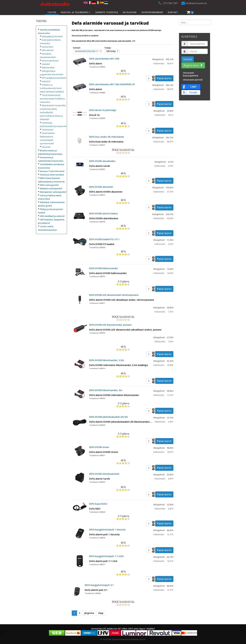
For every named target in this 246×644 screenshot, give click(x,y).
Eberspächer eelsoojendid (53, 192)
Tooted (52, 12)
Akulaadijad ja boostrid (52, 36)
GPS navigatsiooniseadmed (54, 78)
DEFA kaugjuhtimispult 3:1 (99, 585)
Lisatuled (46, 64)
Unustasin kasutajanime (191, 74)
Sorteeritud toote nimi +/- (87, 51)
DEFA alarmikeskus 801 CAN (104, 59)
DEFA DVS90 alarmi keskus (103, 213)
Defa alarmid (48, 50)
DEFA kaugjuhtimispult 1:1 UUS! (106, 556)
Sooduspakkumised (152, 12)
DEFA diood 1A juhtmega (103, 110)
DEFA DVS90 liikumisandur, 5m (106, 390)
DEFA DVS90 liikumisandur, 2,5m (107, 360)
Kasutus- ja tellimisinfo (75, 12)
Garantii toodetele (107, 12)
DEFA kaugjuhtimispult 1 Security (107, 530)
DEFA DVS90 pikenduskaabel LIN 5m (108, 417)
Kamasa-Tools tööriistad (52, 171)
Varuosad (46, 147)
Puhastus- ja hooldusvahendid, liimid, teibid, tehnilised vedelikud (52, 88)
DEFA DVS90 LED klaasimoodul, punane (110, 325)
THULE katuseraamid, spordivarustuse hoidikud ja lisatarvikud (52, 99)
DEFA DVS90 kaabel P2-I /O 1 (104, 239)
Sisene (188, 59)
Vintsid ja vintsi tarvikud (52, 175)
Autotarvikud (47, 47)
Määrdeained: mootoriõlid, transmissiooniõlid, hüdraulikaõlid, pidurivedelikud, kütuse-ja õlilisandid (53, 112)
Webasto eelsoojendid (51, 188)
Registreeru (193, 65)
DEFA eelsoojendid (49, 185)
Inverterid (46, 81)
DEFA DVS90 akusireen (101, 187)
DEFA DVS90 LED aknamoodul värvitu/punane (114, 295)
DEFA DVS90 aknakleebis (102, 161)
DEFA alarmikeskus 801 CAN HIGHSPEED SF (112, 84)
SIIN (133, 41)
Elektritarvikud (48, 68)
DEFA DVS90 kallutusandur (104, 268)
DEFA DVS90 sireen (99, 447)
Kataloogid (130, 12)
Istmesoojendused (50, 61)
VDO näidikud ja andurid (52, 216)
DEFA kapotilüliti (98, 504)
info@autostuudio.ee (196, 3)
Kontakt (173, 12)
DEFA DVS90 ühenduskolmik (104, 474)
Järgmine (89, 613)
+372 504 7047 (170, 3)
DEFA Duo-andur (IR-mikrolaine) (106, 137)
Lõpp (101, 613)
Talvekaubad (47, 130)
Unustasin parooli (193, 80)
